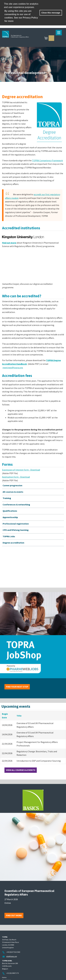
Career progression (12, 485)
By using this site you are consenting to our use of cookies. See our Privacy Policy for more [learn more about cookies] (21, 16)
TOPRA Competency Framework (47, 160)
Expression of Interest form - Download (21, 470)
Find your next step (17, 687)
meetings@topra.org (13, 368)
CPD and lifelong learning (16, 530)
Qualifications (10, 511)
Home (4, 977)
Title (19, 716)
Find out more (14, 915)
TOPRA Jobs (9, 536)
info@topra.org (12, 956)
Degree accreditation (13, 543)
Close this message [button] (51, 13)
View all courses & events (21, 770)
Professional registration (16, 524)
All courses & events (13, 492)
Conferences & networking (16, 505)
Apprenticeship (10, 517)
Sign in (51, 38)
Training (7, 498)
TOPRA (29, 38)
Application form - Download (16, 477)
